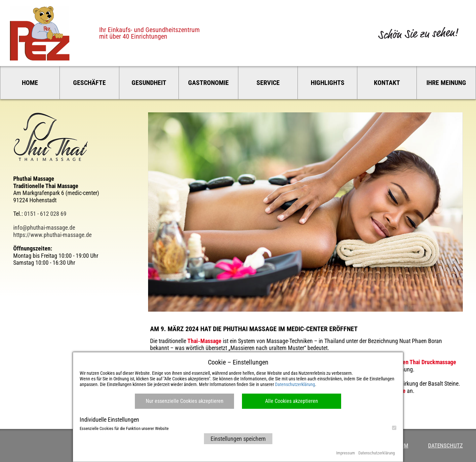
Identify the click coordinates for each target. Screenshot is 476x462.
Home (30, 83)
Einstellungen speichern (238, 439)
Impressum (346, 453)
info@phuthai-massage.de (44, 228)
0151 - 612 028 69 (45, 214)
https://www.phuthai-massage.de (52, 235)
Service (268, 83)
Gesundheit (149, 83)
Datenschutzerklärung (295, 384)
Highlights (328, 83)
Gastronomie (208, 83)
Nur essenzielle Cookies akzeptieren (185, 401)
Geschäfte (89, 83)
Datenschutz (445, 445)
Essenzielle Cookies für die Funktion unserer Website (238, 428)
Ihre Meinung (446, 83)
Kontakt (387, 83)
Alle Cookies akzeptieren (292, 401)
